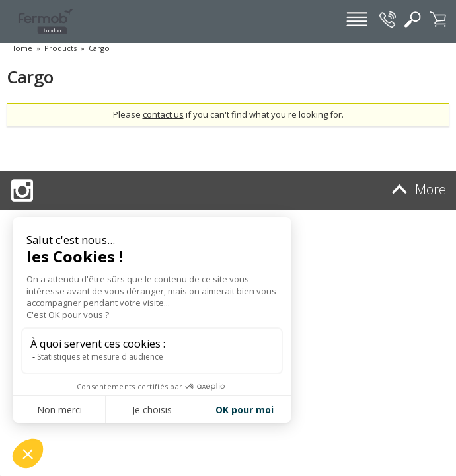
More (416, 189)
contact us (163, 114)
